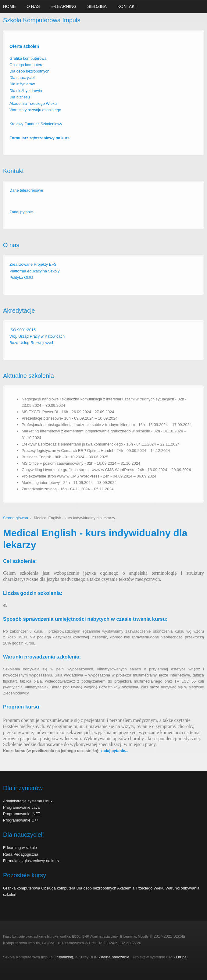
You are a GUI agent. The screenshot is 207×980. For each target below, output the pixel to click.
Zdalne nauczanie (114, 957)
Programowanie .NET (22, 814)
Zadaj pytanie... (23, 212)
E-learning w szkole (20, 848)
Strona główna (16, 518)
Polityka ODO (21, 277)
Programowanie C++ (21, 820)
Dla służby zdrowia (26, 91)
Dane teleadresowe (26, 190)
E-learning (64, 6)
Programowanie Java (21, 807)
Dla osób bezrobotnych (29, 71)
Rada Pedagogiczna (21, 854)
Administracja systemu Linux (28, 801)
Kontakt (127, 6)
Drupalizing (63, 957)
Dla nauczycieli (22, 78)
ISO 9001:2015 (23, 330)
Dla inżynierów (23, 84)
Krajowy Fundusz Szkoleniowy (36, 124)
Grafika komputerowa (28, 58)
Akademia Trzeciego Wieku (33, 103)
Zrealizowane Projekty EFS (33, 264)
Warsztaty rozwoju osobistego (35, 110)
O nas (33, 6)
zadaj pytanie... (114, 751)
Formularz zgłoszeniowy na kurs (31, 861)
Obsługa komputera (27, 65)
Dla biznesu (20, 97)
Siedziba (97, 6)
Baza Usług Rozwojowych (32, 343)
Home (9, 6)
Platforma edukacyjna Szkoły (34, 271)
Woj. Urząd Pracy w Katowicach (37, 336)
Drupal (182, 957)
